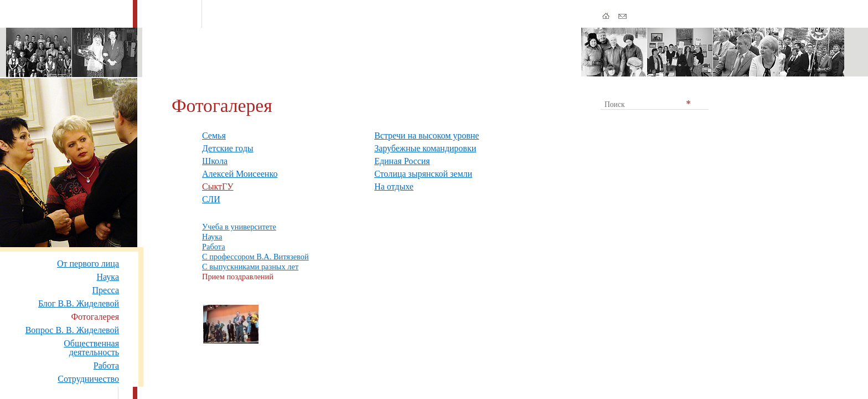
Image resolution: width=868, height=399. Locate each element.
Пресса (105, 290)
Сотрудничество (88, 379)
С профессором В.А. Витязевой (255, 257)
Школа (215, 161)
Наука (108, 277)
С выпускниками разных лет (250, 267)
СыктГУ (218, 186)
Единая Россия (402, 161)
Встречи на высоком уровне (427, 135)
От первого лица (88, 264)
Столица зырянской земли (423, 174)
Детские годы (228, 148)
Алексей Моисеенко (240, 174)
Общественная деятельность (91, 348)
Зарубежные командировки (425, 148)
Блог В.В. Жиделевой (79, 303)
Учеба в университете (239, 227)
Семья (214, 135)
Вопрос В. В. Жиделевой (72, 330)
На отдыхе (394, 186)
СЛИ (211, 199)
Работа (106, 365)
